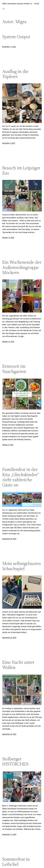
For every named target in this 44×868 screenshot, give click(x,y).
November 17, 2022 (9, 47)
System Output (16, 37)
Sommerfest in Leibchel (16, 862)
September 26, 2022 (9, 638)
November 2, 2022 (9, 143)
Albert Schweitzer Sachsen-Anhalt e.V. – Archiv (21, 4)
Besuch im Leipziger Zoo (21, 170)
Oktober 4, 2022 (8, 445)
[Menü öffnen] (3, 9)
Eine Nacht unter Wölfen (18, 665)
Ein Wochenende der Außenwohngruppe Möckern (22, 267)
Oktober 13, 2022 (8, 238)
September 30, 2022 (9, 539)
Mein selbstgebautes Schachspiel (21, 566)
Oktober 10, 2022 (8, 342)
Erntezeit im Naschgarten (14, 369)
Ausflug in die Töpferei (15, 74)
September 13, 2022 (9, 834)
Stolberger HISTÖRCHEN (16, 761)
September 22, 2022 (9, 734)
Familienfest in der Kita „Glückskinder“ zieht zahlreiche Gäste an (21, 477)
